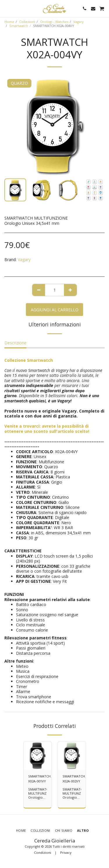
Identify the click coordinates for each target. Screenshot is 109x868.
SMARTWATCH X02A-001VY (39, 779)
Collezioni (27, 22)
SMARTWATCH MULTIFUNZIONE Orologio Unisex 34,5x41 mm (41, 797)
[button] (6, 8)
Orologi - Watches (54, 22)
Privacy (66, 852)
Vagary (78, 22)
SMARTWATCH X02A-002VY (74, 779)
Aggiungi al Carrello (55, 310)
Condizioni (43, 852)
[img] (37, 755)
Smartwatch (19, 26)
